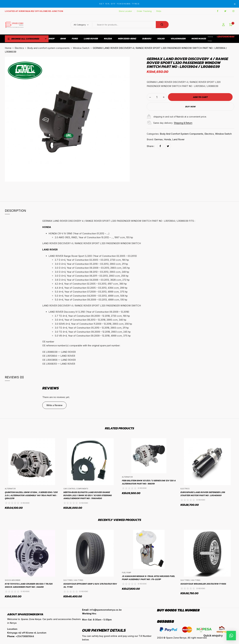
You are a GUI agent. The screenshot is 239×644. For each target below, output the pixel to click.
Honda (167, 139)
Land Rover (178, 139)
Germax (158, 139)
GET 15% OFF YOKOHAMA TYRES (119, 4)
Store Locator (125, 11)
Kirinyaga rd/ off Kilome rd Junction (27, 633)
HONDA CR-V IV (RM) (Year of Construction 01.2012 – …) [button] (79, 233)
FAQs (159, 11)
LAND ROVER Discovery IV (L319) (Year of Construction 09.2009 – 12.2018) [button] (89, 312)
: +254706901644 (21, 636)
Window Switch (81, 48)
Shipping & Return (183, 123)
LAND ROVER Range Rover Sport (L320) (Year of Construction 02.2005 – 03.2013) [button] (93, 256)
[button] (231, 25)
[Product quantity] (157, 97)
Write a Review (54, 405)
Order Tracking (144, 11)
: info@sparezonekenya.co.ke (102, 610)
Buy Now (190, 106)
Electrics (19, 48)
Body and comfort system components (48, 48)
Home (8, 48)
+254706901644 (225, 37)
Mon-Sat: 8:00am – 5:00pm (97, 620)
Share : (151, 146)
